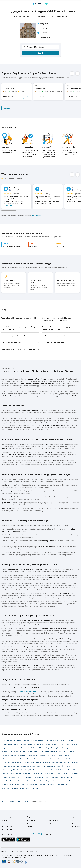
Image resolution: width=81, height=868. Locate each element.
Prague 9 (4, 777)
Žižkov (23, 785)
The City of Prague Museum (32, 762)
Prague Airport (50, 774)
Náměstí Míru (60, 770)
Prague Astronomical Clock (10, 785)
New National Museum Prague (11, 762)
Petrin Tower (51, 755)
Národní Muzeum (26, 781)
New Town (42, 785)
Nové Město (52, 785)
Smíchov (75, 774)
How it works (31, 821)
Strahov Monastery (52, 744)
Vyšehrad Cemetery (62, 748)
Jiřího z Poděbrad (34, 770)
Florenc (70, 777)
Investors (4, 823)
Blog (50, 823)
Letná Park (75, 744)
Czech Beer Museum (52, 740)
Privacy (74, 823)
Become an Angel (7, 829)
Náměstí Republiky (23, 740)
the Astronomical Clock (29, 692)
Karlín (63, 777)
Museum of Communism (36, 744)
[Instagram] (39, 834)
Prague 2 (12, 777)
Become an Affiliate (7, 826)
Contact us (30, 826)
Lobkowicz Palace (33, 759)
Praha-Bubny (55, 777)
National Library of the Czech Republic (14, 770)
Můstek (18, 774)
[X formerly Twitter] (36, 834)
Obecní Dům (41, 766)
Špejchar (71, 751)
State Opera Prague (53, 766)
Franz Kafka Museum (19, 748)
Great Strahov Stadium (48, 759)
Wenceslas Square (70, 781)
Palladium (15, 788)
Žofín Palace (66, 766)
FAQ (28, 823)
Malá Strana (5, 788)
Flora (19, 777)
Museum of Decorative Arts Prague (55, 762)
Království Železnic (72, 770)
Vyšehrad (42, 755)
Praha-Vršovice (32, 785)
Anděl (30, 751)
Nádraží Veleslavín (51, 751)
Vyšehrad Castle (7, 751)
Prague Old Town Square (65, 785)
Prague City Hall (7, 744)
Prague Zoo (50, 748)
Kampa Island (6, 748)
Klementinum (39, 774)
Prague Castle (27, 777)
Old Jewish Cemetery (67, 740)
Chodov (13, 755)
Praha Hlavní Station (8, 740)
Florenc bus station (8, 774)
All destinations (53, 821)
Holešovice (67, 774)
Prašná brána (32, 755)
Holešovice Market (63, 755)
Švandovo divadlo (47, 770)
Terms (74, 821)
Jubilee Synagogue (20, 744)
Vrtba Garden (65, 744)
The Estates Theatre (64, 759)
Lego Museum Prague (28, 766)
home (3, 801)
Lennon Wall (22, 755)
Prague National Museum (54, 781)
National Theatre (7, 759)
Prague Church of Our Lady (10, 766)
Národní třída (38, 751)
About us (4, 821)
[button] (57, 47)
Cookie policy (76, 826)
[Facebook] (33, 834)
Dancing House (39, 781)
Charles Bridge (25, 788)
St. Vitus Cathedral (37, 740)
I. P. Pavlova (5, 755)
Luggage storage (14, 801)
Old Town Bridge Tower (41, 777)
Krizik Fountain (73, 762)
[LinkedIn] (42, 834)
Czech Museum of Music (36, 748)
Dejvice (59, 774)
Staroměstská (28, 774)
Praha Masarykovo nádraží (10, 781)
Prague (26, 801)
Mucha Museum (20, 759)
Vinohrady (35, 788)
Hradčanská (63, 751)
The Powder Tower (20, 751)
